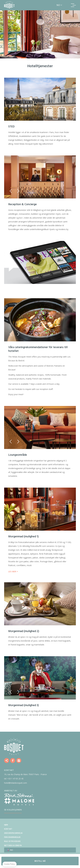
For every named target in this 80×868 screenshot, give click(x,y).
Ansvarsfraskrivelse (13, 833)
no (58, 5)
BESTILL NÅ (40, 861)
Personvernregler (12, 837)
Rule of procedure (12, 841)
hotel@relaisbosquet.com (16, 783)
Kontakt (8, 829)
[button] (11, 113)
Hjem (6, 825)
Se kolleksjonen (13, 810)
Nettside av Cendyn (13, 845)
